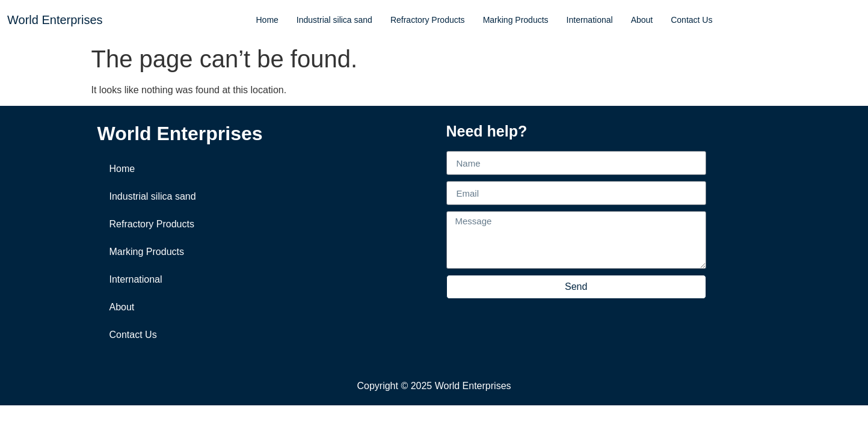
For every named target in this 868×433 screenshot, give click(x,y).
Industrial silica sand (334, 20)
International (590, 20)
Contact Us (691, 20)
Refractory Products (428, 20)
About (642, 20)
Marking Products (516, 20)
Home (267, 20)
